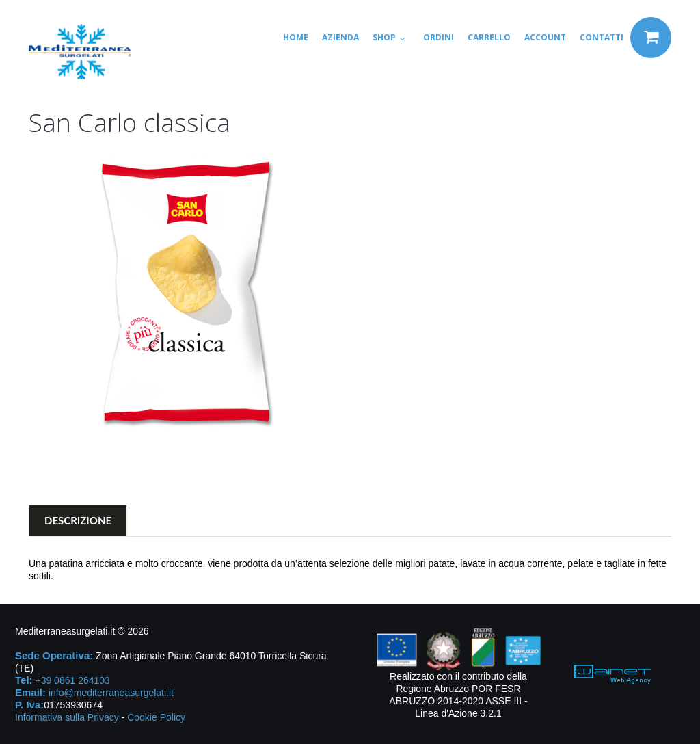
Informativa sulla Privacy (67, 717)
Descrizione (78, 520)
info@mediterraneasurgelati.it (111, 693)
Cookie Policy (156, 717)
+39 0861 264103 (72, 680)
